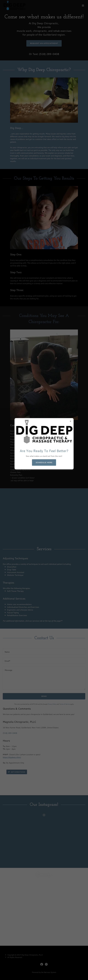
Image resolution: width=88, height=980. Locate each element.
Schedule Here (44, 462)
